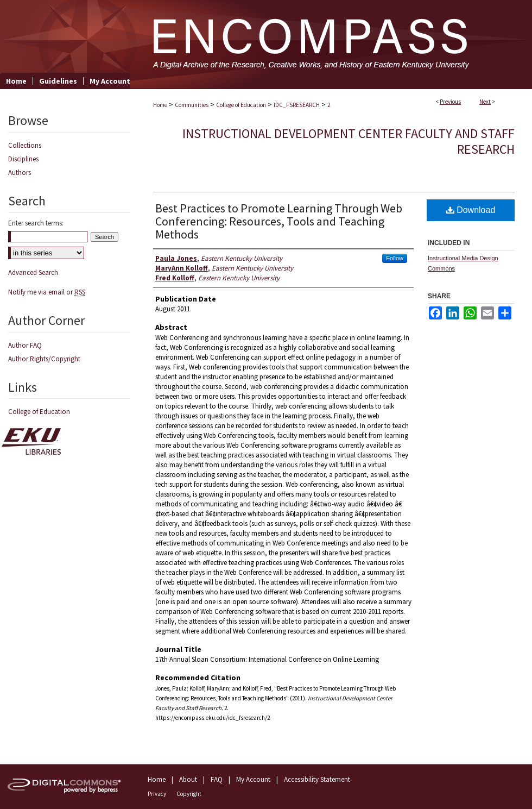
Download (471, 210)
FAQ (217, 779)
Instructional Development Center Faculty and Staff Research (349, 141)
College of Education (241, 105)
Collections (25, 145)
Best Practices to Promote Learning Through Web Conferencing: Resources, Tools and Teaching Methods (279, 221)
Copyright (189, 794)
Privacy (157, 794)
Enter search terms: (36, 223)
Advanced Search (33, 272)
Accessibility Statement (317, 779)
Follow (395, 258)
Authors (20, 173)
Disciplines (23, 159)
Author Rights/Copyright (44, 359)
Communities (192, 105)
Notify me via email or (47, 292)
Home (160, 105)
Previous (450, 102)
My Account (253, 779)
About (188, 779)
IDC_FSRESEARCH (297, 105)
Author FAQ (25, 345)
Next (485, 102)
